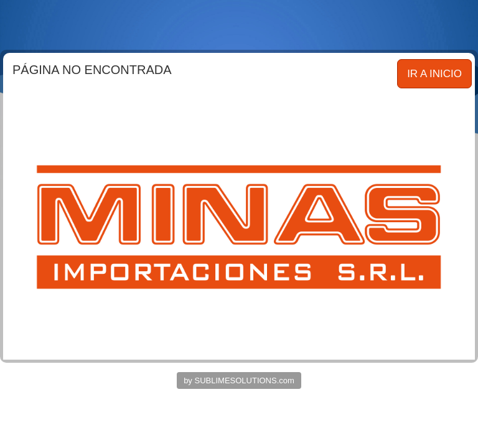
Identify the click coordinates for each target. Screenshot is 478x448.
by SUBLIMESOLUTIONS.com (239, 380)
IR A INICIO (434, 74)
